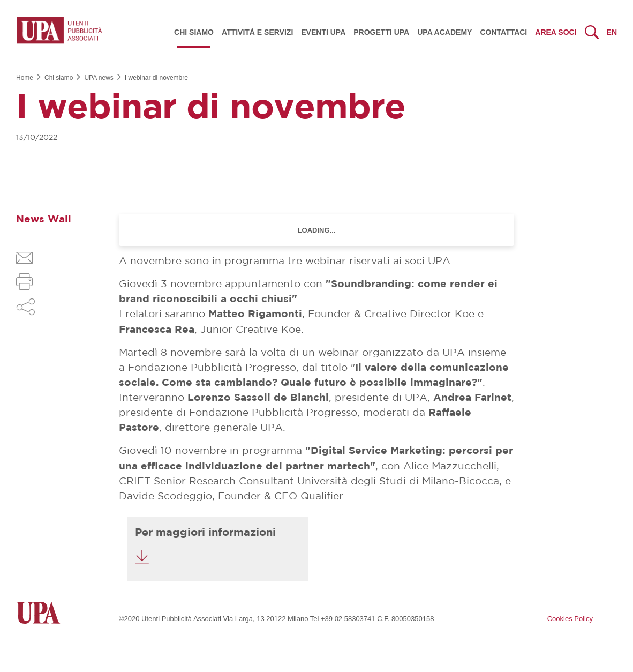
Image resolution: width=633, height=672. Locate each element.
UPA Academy (444, 32)
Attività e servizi (257, 32)
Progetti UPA (381, 32)
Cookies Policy (570, 619)
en (612, 32)
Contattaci (503, 32)
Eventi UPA (323, 32)
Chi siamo (194, 32)
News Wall (44, 219)
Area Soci (556, 32)
